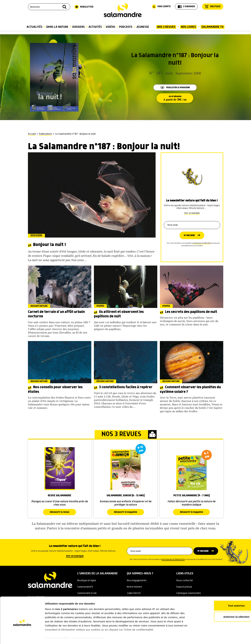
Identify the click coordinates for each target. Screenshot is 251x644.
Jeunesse (143, 27)
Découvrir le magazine (126, 512)
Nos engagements (137, 581)
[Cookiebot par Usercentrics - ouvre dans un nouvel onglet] (22, 637)
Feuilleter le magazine (175, 87)
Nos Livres (188, 27)
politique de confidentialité (202, 244)
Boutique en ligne (87, 581)
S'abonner (186, 7)
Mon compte (161, 7)
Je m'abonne (175, 98)
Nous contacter (185, 581)
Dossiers (78, 27)
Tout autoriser (222, 592)
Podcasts (126, 27)
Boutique (213, 7)
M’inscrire (189, 236)
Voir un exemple (192, 212)
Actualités (34, 27)
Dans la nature (57, 27)
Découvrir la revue (60, 512)
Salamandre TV (213, 27)
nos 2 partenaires (67, 595)
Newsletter (84, 7)
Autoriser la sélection (222, 603)
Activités (95, 27)
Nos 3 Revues (166, 27)
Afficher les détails (189, 637)
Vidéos (110, 27)
